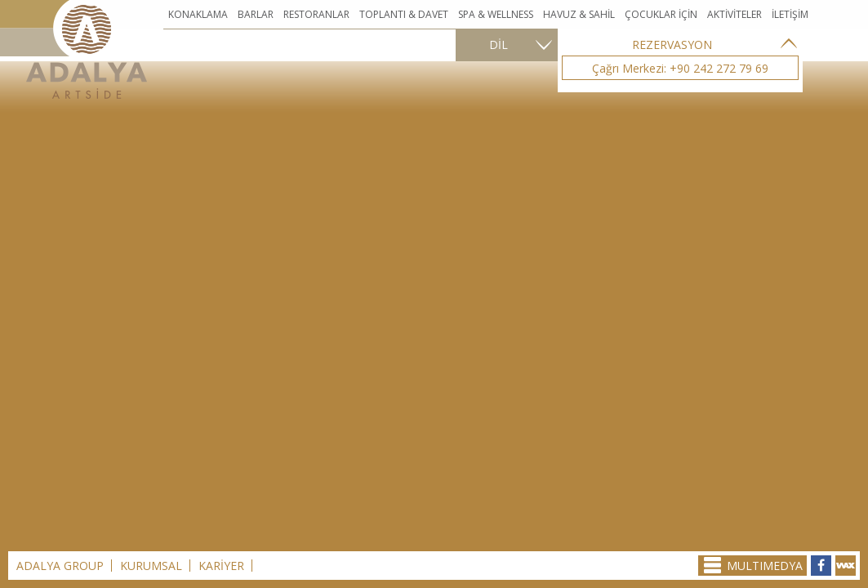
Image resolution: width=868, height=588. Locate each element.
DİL (499, 45)
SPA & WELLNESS (496, 14)
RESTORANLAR (316, 14)
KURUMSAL (151, 566)
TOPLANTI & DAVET (404, 14)
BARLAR (256, 14)
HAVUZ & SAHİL (579, 14)
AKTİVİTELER (734, 14)
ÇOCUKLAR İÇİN (661, 14)
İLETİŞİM (790, 14)
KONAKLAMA (198, 14)
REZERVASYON (672, 45)
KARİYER (221, 566)
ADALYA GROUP (60, 566)
